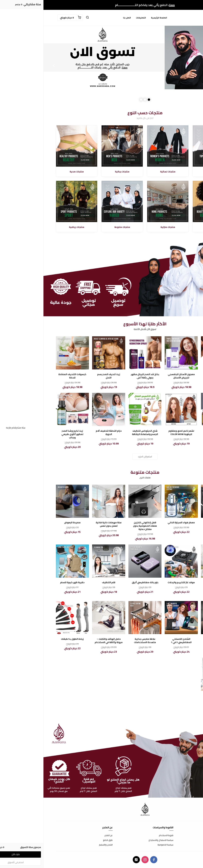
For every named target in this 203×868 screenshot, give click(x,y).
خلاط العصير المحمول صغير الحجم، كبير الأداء (174, 584)
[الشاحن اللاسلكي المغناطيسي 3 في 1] (138, 618)
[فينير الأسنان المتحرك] (174, 353)
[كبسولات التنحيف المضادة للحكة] (29, 353)
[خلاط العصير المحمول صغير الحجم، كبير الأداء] (174, 561)
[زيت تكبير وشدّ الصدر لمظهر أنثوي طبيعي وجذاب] (29, 409)
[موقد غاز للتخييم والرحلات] (138, 561)
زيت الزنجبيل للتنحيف (174, 431)
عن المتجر (65, 835)
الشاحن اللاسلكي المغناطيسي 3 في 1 (138, 641)
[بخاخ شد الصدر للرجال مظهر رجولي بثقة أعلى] (102, 353)
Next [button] (10, 65)
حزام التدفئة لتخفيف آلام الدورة (65, 433)
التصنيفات (97, 18)
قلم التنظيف (65, 582)
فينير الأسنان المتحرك (174, 374)
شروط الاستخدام (123, 835)
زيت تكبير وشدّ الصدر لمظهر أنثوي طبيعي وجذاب (29, 434)
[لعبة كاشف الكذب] (174, 618)
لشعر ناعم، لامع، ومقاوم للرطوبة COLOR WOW (138, 433)
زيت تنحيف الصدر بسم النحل (65, 376)
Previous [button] (193, 65)
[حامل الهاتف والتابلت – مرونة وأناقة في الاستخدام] (65, 618)
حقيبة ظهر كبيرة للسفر (29, 582)
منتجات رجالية (79, 172)
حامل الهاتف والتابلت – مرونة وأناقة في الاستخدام (65, 641)
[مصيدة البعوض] (29, 501)
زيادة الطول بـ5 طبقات (29, 639)
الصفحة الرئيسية (116, 18)
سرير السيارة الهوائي (174, 523)
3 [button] (98, 100)
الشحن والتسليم (62, 845)
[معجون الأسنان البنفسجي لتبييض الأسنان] (138, 353)
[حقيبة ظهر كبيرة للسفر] (29, 561)
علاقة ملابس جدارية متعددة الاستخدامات (101, 641)
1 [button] (106, 100)
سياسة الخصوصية (122, 845)
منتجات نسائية (124, 172)
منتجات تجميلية (170, 227)
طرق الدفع (64, 840)
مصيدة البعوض (29, 523)
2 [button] (102, 100)
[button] (44, 18)
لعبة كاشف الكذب (174, 639)
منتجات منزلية (124, 227)
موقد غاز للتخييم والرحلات (138, 582)
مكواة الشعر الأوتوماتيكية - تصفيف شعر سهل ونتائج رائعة (174, 699)
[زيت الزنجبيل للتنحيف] (174, 409)
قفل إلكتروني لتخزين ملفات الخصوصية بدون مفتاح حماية (101, 526)
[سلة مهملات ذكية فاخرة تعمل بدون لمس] (65, 501)
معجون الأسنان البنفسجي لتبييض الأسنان (138, 376)
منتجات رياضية (33, 227)
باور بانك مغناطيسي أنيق (102, 582)
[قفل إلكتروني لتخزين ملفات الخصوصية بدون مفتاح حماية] (102, 501)
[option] (101, 65)
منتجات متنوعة (79, 227)
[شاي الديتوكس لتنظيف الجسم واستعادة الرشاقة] (102, 409)
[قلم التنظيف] (65, 561)
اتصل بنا (83, 18)
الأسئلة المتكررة (184, 840)
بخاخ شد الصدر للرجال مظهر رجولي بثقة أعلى (101, 376)
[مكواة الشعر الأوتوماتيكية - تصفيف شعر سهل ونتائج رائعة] (174, 674)
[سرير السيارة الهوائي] (174, 501)
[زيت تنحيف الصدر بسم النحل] (65, 353)
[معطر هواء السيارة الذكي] (138, 501)
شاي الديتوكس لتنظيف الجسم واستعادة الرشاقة (101, 433)
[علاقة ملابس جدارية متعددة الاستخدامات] (102, 618)
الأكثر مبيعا (170, 172)
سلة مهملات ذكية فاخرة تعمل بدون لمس (65, 524)
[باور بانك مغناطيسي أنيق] (102, 561)
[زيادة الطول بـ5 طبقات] (29, 618)
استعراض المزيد (101, 457)
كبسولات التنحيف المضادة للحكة (29, 376)
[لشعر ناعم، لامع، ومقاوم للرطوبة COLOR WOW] (138, 409)
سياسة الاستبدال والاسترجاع (118, 840)
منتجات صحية (33, 172)
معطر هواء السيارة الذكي (138, 523)
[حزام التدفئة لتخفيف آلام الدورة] (65, 409)
